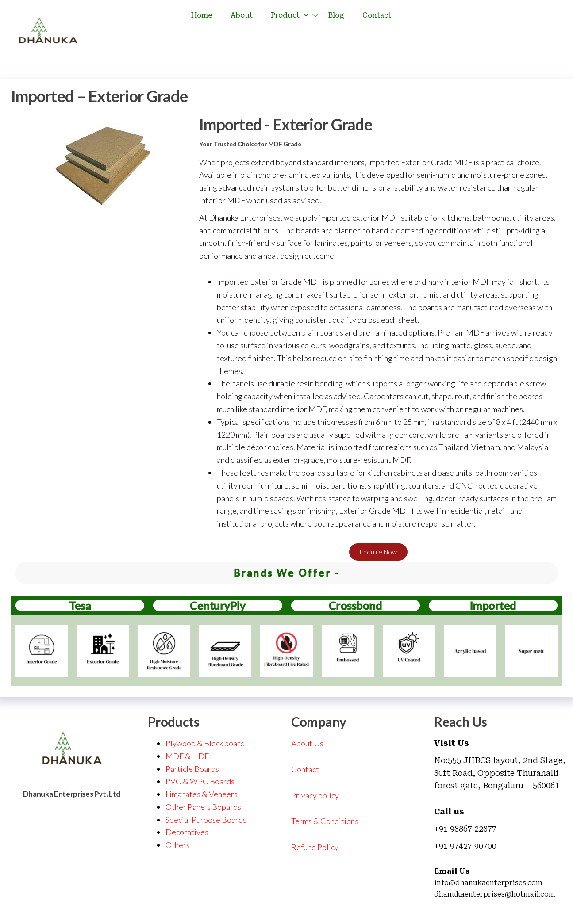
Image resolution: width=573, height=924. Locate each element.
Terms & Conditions (325, 821)
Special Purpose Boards (206, 820)
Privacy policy (315, 795)
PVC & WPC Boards (200, 781)
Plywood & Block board (205, 743)
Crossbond (356, 605)
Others (178, 845)
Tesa (80, 605)
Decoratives (187, 832)
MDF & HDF (187, 756)
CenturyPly (217, 605)
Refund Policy (315, 847)
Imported (493, 605)
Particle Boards (192, 769)
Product (290, 15)
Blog (336, 15)
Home (202, 15)
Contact (377, 15)
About (242, 15)
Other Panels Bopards (203, 807)
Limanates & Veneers (202, 794)
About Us (307, 743)
